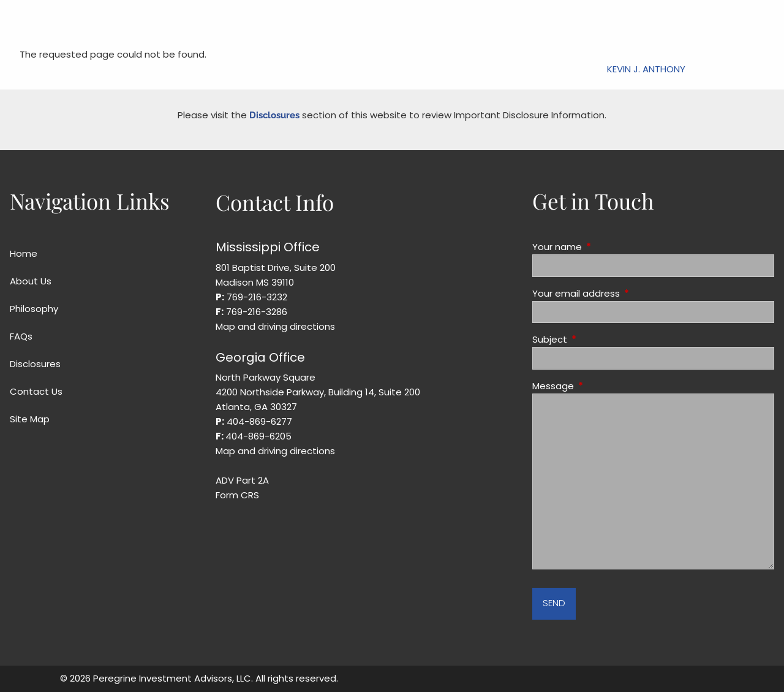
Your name (604, 247)
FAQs (21, 336)
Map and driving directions (275, 326)
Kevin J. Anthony (646, 69)
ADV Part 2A (242, 480)
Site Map (30, 419)
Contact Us (36, 391)
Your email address (623, 293)
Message (600, 386)
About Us (31, 281)
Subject (597, 339)
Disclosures (274, 115)
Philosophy (34, 309)
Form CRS (237, 495)
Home (24, 253)
